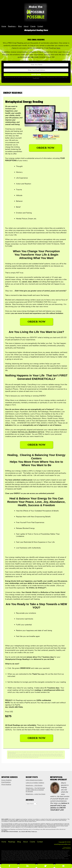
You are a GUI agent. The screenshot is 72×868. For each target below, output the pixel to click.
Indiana (55, 853)
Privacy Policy (67, 847)
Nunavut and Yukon (20, 857)
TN (11, 757)
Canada (36, 852)
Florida (28, 853)
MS (50, 755)
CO (37, 754)
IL (18, 755)
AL (16, 754)
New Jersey (54, 855)
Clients (33, 26)
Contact (40, 26)
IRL (21, 755)
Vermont (3, 860)
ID (17, 755)
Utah (60, 859)
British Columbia (13, 852)
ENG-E (49, 754)
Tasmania (32, 859)
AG (13, 754)
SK (58, 756)
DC (43, 754)
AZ (22, 754)
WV (35, 757)
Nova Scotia (65, 855)
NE (59, 755)
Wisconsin (25, 860)
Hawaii (43, 853)
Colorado (40, 852)
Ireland (59, 853)
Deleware (66, 852)
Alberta (29, 851)
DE (44, 754)
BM (27, 754)
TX (15, 757)
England (8, 853)
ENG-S (60, 754)
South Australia (44, 858)
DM (46, 754)
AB (9, 754)
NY (28, 756)
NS (16, 756)
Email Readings (6, 782)
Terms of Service (66, 849)
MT (52, 755)
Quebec (26, 858)
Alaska (55, 851)
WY (37, 757)
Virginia (63, 859)
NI (11, 756)
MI (44, 755)
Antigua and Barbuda (48, 851)
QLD (47, 756)
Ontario (3, 858)
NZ (32, 756)
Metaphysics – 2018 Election (34, 785)
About (26, 26)
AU (20, 754)
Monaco (33, 854)
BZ (30, 754)
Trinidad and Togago (44, 859)
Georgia (31, 853)
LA (28, 755)
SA (51, 756)
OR (40, 756)
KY (26, 755)
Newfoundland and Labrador (30, 855)
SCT (55, 756)
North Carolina (10, 855)
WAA (27, 757)
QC (45, 756)
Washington (8, 860)
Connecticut (44, 852)
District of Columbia (59, 852)
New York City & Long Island (48, 857)
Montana (64, 854)
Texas (49, 859)
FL (62, 754)
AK (14, 754)
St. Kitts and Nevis (12, 859)
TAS (9, 757)
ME (42, 755)
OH (34, 756)
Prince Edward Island (20, 858)
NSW (18, 756)
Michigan (45, 854)
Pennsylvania (12, 858)
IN (20, 755)
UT (18, 757)
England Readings (14, 853)
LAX (30, 755)
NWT (26, 756)
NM (14, 756)
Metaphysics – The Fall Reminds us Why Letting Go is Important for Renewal (35, 790)
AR (18, 754)
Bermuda (19, 852)
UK (16, 757)
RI (49, 756)
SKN (60, 756)
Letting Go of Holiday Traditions (35, 783)
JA (23, 755)
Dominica (3, 853)
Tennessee (37, 859)
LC (32, 755)
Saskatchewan (4, 859)
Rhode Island (37, 858)
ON (38, 756)
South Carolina (51, 858)
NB (54, 755)
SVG (63, 756)
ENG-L (52, 754)
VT (23, 757)
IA (15, 755)
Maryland (37, 854)
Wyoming (36, 860)
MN (46, 755)
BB (23, 754)
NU (22, 756)
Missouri (54, 854)
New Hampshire (40, 855)
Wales (21, 860)
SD (57, 756)
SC (53, 756)
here (58, 48)
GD (11, 755)
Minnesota (49, 854)
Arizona (3, 852)
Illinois (52, 853)
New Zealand (58, 857)
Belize (28, 852)
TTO (13, 757)
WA (25, 757)
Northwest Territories (33, 857)
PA (42, 756)
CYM (40, 754)
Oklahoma (66, 857)
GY (12, 755)
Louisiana (8, 854)
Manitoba (29, 854)
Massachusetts (23, 854)
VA (20, 757)
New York (40, 857)
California (31, 852)
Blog (20, 26)
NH (9, 756)
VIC (22, 757)
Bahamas (24, 852)
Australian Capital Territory (37, 851)
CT (38, 754)
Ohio (62, 857)
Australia (67, 851)
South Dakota (61, 858)
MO (48, 755)
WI (33, 757)
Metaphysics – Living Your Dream (36, 794)
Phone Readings (6, 785)
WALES (31, 757)
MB (36, 755)
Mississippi (59, 854)
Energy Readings (6, 780)
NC (55, 755)
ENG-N (56, 754)
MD (40, 755)
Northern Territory (11, 857)
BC (25, 754)
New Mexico (60, 855)
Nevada (26, 857)
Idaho (49, 853)
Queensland (31, 858)
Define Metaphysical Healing (34, 780)
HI (14, 755)
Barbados (7, 852)
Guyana (39, 853)
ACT (11, 754)
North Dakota (16, 855)
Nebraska (22, 855)
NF (61, 755)
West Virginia (31, 860)
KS (25, 755)
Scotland (56, 858)
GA (9, 755)
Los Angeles (13, 854)
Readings (11, 26)
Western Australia (15, 860)
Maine (41, 854)
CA (32, 754)
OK (36, 756)
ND (57, 755)
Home (4, 26)
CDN (34, 754)
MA (34, 755)
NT (20, 756)
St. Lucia (18, 854)
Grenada (35, 853)
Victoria (67, 859)
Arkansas (63, 851)
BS (29, 754)
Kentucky (3, 854)
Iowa (46, 853)
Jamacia (62, 853)
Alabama (59, 851)
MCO (38, 755)
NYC (30, 756)
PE (43, 756)
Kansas (66, 853)
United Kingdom (55, 859)
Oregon (7, 858)
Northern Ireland (48, 855)
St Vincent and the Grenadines (23, 859)
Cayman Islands (51, 852)
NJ (12, 756)
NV (24, 756)
